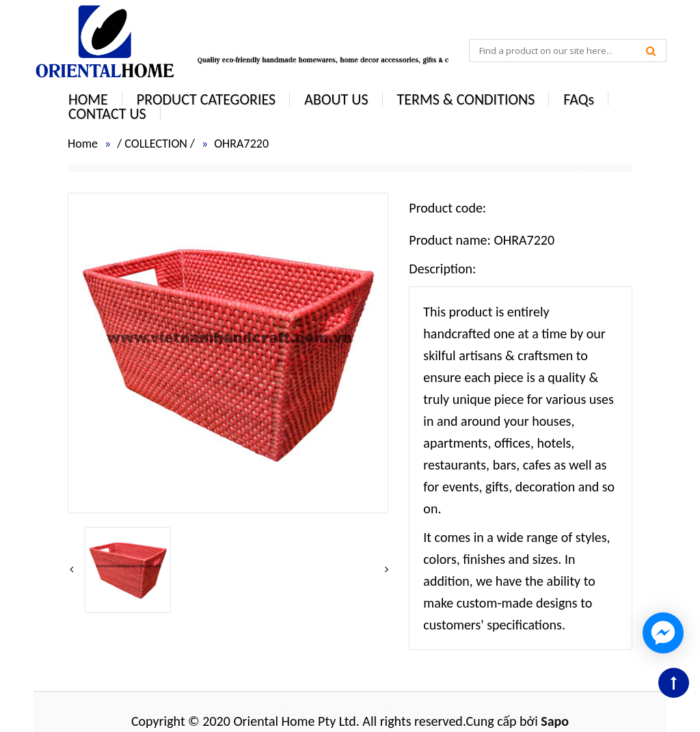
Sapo (555, 721)
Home (83, 144)
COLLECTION (156, 144)
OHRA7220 (241, 144)
